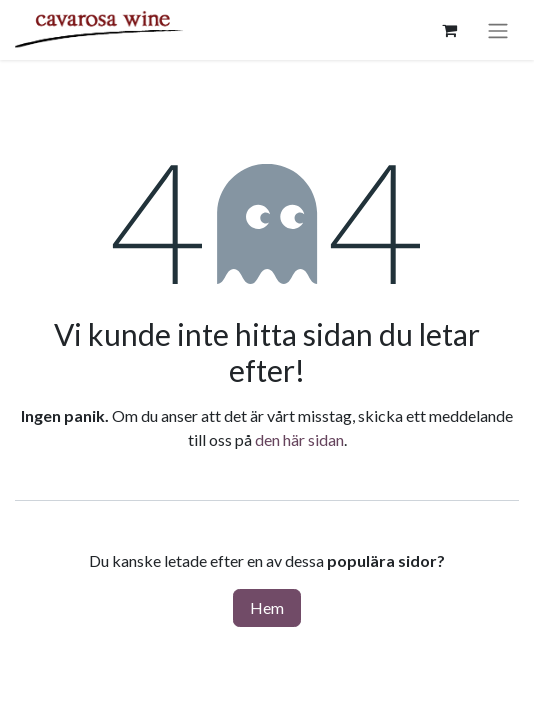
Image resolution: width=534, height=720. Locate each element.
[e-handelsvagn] (449, 30)
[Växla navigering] (498, 30)
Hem (267, 607)
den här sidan (299, 439)
